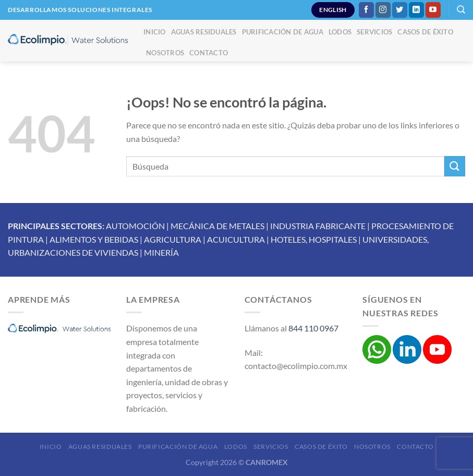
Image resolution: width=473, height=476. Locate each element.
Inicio (155, 32)
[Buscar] (461, 10)
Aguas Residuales (204, 32)
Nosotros (165, 53)
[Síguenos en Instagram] (383, 10)
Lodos (340, 32)
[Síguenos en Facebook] (366, 10)
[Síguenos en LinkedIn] (416, 10)
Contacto (209, 53)
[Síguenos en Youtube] (433, 10)
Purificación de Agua (283, 32)
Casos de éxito (425, 32)
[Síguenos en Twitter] (400, 10)
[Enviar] (455, 166)
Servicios (374, 32)
